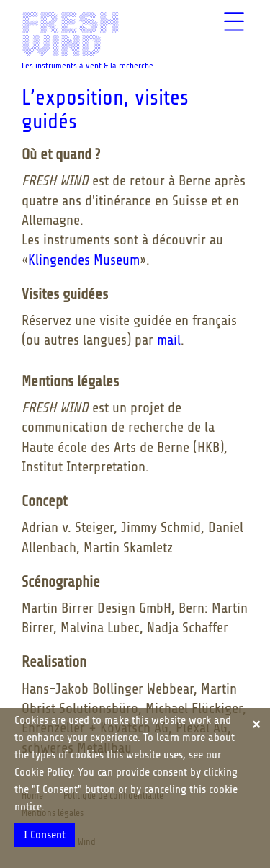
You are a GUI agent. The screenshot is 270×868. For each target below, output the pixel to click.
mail (169, 340)
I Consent (45, 835)
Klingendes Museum (84, 260)
